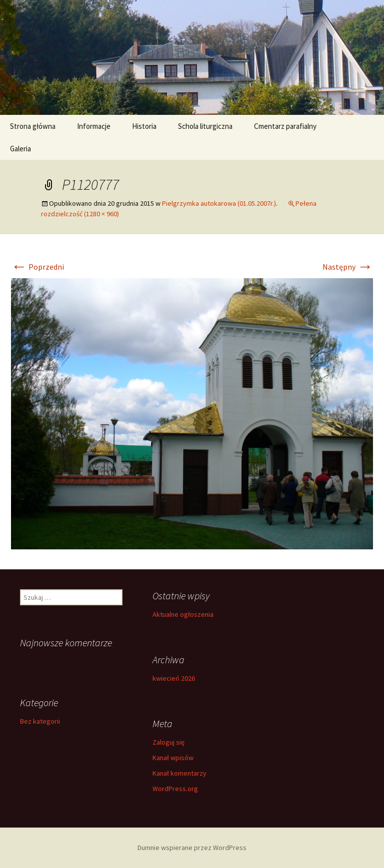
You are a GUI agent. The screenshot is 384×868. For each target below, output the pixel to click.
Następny (348, 267)
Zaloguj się (168, 742)
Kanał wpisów (173, 758)
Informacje (94, 126)
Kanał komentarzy (179, 773)
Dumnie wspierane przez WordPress (192, 848)
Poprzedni (37, 267)
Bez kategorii (40, 721)
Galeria (20, 149)
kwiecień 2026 (174, 678)
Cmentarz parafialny (285, 126)
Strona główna (33, 126)
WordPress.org (175, 789)
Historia (144, 126)
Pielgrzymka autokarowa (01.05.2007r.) (219, 203)
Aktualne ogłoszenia (183, 614)
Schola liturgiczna (205, 126)
